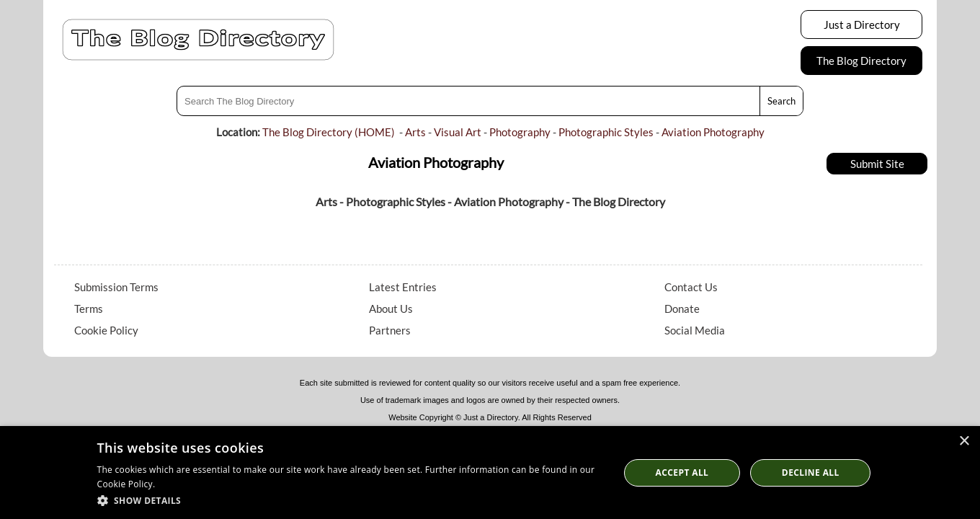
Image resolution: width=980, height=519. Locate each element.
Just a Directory (862, 25)
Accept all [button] (682, 473)
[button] (351, 500)
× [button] (964, 442)
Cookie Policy (106, 330)
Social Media (695, 330)
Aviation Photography (713, 132)
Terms (89, 309)
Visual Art (458, 132)
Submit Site (877, 164)
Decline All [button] (811, 473)
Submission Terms (116, 287)
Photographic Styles (606, 132)
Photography (520, 132)
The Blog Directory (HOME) (329, 132)
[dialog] (490, 473)
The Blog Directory (861, 61)
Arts (415, 132)
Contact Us (691, 287)
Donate (682, 309)
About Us (391, 309)
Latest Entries (403, 287)
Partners (390, 330)
